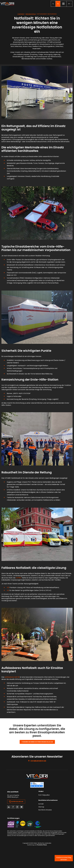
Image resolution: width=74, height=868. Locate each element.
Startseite (21, 14)
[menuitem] (70, 4)
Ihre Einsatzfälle (31, 14)
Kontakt (41, 804)
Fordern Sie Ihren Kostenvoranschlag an (37, 742)
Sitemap (41, 807)
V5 (8, 588)
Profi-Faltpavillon (44, 795)
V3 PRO (19, 578)
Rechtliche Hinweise (45, 810)
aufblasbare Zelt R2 (12, 677)
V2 (8, 590)
